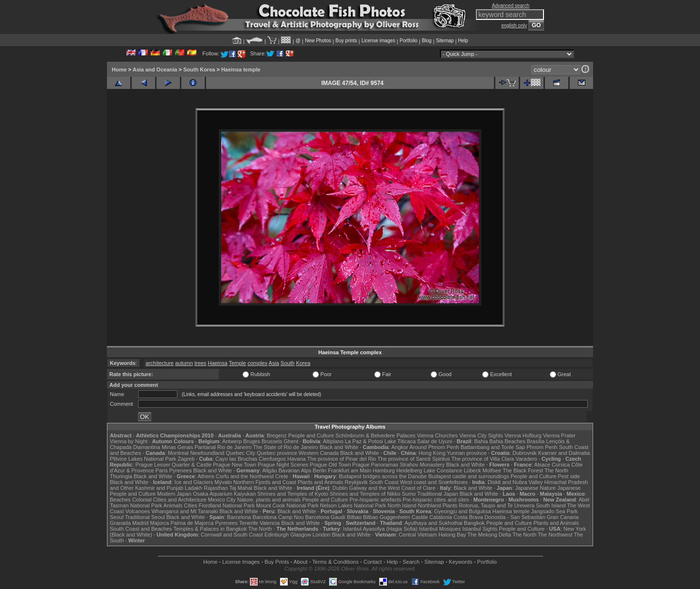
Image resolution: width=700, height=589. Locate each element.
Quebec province (277, 453)
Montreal (178, 453)
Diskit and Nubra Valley (515, 482)
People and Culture (311, 435)
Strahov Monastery (422, 465)
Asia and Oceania (155, 69)
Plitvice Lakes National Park (143, 459)
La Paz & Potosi (364, 441)
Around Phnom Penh (434, 447)
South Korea (199, 69)
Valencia (270, 523)
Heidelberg (409, 470)
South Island (551, 505)
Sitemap (445, 41)
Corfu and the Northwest (245, 476)
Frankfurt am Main (350, 470)
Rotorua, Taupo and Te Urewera (497, 505)
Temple (237, 363)
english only (514, 26)
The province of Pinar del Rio (342, 459)
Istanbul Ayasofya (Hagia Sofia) (380, 529)
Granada (120, 523)
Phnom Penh (542, 447)
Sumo (409, 494)
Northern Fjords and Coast (265, 482)
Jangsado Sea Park (554, 511)
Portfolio (409, 41)
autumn (184, 363)
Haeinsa (217, 363)
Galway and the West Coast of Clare (392, 488)
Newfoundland (207, 453)
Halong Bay (452, 535)
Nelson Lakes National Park (353, 505)
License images (378, 41)
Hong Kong (432, 453)
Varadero (526, 459)
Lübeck (472, 470)
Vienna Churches (437, 435)
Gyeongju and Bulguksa (463, 511)
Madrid (140, 523)
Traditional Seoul (145, 517)
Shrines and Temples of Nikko (365, 494)
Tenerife (249, 523)
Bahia (481, 441)
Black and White (339, 447)
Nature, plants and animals (269, 500)
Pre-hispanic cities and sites (436, 500)
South (288, 363)
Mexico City (222, 500)
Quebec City (241, 453)
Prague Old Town (330, 465)
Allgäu (270, 470)
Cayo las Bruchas (236, 459)
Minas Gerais (177, 447)
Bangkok (474, 523)
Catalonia (440, 517)
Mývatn (223, 482)
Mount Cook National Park (287, 505)
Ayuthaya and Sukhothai (433, 523)
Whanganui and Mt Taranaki (185, 511)
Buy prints (346, 41)
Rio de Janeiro (235, 447)
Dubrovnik (525, 453)
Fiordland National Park (227, 505)
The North (556, 470)
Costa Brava (468, 517)
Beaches (120, 500)
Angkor (400, 447)
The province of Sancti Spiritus (414, 459)
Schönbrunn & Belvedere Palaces (376, 435)
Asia (274, 363)
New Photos (318, 41)
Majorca (160, 523)
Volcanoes (138, 511)
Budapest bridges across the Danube (383, 476)
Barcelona (239, 517)
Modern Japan (174, 494)
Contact (373, 562)
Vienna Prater (559, 435)
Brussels (272, 441)
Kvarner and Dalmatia (564, 453)
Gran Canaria (562, 517)
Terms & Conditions (335, 562)
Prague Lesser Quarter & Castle (174, 465)
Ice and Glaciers (194, 482)
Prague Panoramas (376, 465)
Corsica (561, 465)
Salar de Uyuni (435, 441)
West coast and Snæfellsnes (434, 482)
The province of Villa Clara (483, 459)
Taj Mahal (241, 488)
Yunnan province (467, 453)
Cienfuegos (272, 459)
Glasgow (301, 535)
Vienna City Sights (481, 435)
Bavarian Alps (295, 470)
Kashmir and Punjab (159, 488)
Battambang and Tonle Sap (493, 447)
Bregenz (277, 435)
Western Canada (318, 453)
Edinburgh (277, 535)
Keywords (460, 562)
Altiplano (333, 441)
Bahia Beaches (507, 441)
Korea (303, 363)
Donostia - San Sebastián (515, 517)
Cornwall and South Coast (232, 535)
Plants (450, 505)
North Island (402, 505)
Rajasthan (216, 488)
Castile (420, 517)
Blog (427, 41)
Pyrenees (180, 470)
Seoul (117, 517)
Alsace (542, 465)
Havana (297, 459)
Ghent (291, 441)
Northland (430, 505)
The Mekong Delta (490, 535)
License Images (241, 562)
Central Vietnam (418, 535)
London (322, 535)
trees (200, 363)
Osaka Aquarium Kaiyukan (225, 494)
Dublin (340, 488)
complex (257, 363)
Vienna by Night (129, 441)
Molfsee (492, 470)
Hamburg (384, 470)
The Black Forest (523, 470)
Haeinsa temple (241, 69)
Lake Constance (443, 470)
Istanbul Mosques (440, 529)
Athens (206, 476)
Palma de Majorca (192, 523)
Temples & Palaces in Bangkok (210, 529)
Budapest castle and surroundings (469, 476)
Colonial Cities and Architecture (169, 500)
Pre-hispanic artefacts (375, 500)
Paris (162, 470)
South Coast (384, 482)
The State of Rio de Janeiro (286, 447)
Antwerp (232, 441)
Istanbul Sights (480, 529)
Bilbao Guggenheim (387, 517)
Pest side (569, 476)
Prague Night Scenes (283, 465)
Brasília (536, 441)
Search (411, 562)
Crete (282, 476)
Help (463, 41)
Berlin (319, 470)
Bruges (252, 441)
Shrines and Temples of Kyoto (293, 494)
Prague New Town (235, 465)
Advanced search (511, 6)
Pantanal (205, 447)
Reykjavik (356, 482)
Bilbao (354, 517)
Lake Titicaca (400, 441)
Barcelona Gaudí (325, 517)
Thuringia (121, 476)
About (301, 562)
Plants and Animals (320, 482)
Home (119, 69)
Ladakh (193, 488)
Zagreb (186, 459)
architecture (160, 363)
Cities (191, 505)
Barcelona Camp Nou (278, 517)
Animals (173, 505)
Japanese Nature (536, 488)
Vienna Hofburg (523, 435)
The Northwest (555, 535)
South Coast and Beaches (141, 529)
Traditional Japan (437, 494)
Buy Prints (277, 562)
